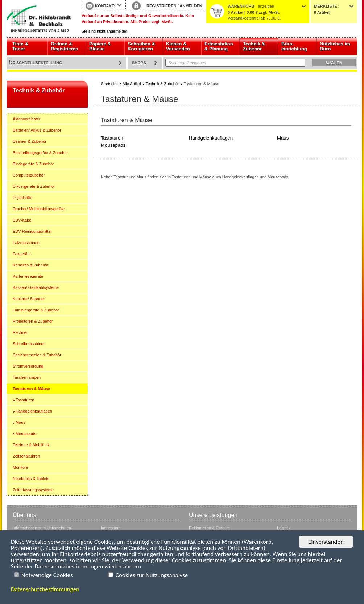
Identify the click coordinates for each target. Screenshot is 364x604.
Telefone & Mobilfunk (31, 445)
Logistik (284, 528)
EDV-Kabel (22, 220)
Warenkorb (241, 6)
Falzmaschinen (26, 243)
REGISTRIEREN (162, 6)
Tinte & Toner (20, 46)
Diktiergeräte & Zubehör (34, 186)
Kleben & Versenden (178, 46)
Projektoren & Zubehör (33, 321)
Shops (139, 63)
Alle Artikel (132, 84)
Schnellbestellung (39, 63)
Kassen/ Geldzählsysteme (36, 287)
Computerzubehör (29, 175)
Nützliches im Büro (335, 46)
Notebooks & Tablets (31, 479)
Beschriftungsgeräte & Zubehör (40, 153)
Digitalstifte (22, 198)
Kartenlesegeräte (28, 276)
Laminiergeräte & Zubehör (36, 310)
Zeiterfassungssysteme (33, 490)
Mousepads (26, 434)
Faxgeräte (22, 254)
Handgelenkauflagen (34, 411)
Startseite (39, 19)
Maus (20, 422)
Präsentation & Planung (219, 46)
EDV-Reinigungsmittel (32, 231)
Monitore (20, 467)
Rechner (20, 332)
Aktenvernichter (26, 119)
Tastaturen (25, 400)
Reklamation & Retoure (210, 528)
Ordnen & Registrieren (65, 46)
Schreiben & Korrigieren (141, 46)
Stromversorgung (28, 366)
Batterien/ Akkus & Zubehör (37, 130)
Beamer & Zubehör (30, 141)
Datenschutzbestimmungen (45, 589)
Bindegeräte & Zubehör (33, 164)
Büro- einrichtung (294, 46)
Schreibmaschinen (29, 344)
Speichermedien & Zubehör (37, 355)
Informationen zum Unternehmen (42, 528)
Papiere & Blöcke (100, 46)
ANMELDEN (191, 6)
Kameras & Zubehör (30, 265)
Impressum (111, 528)
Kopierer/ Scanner (29, 299)
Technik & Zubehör (254, 46)
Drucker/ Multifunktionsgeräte (39, 209)
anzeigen (266, 6)
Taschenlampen (27, 377)
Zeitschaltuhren (26, 456)
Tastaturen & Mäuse (32, 389)
